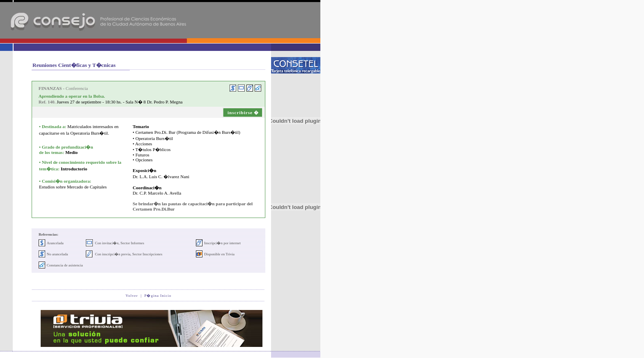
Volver (132, 296)
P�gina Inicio (158, 296)
